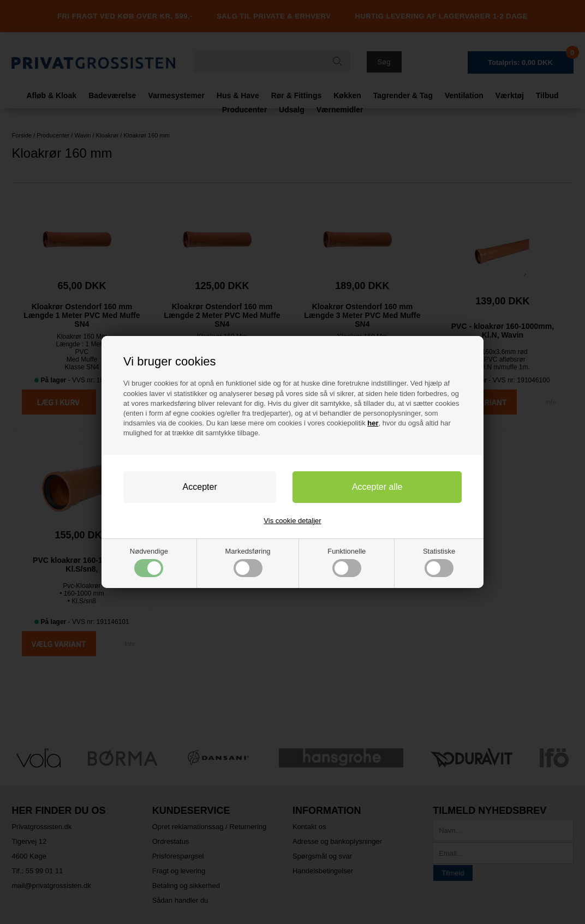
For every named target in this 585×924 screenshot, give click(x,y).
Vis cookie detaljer (292, 521)
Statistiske (439, 562)
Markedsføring (248, 562)
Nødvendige (149, 562)
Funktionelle (347, 562)
